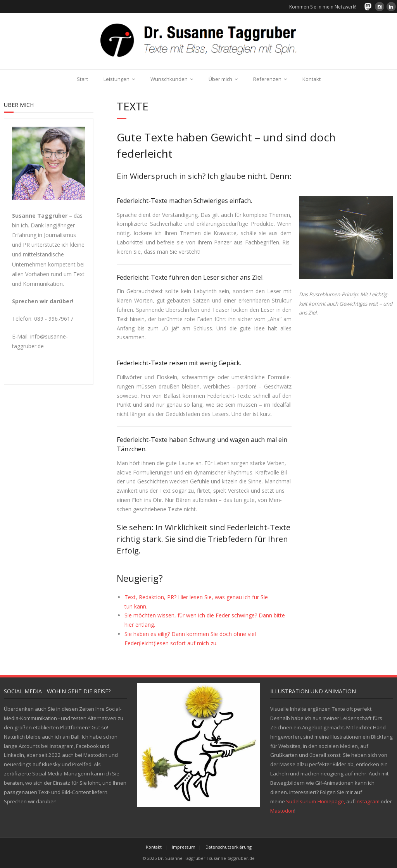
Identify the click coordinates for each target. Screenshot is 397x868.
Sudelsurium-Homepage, (316, 801)
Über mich (220, 79)
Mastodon (282, 811)
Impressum (184, 847)
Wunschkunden (169, 79)
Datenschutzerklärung (229, 847)
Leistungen (117, 79)
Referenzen (267, 79)
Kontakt (312, 79)
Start (82, 79)
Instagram (368, 801)
